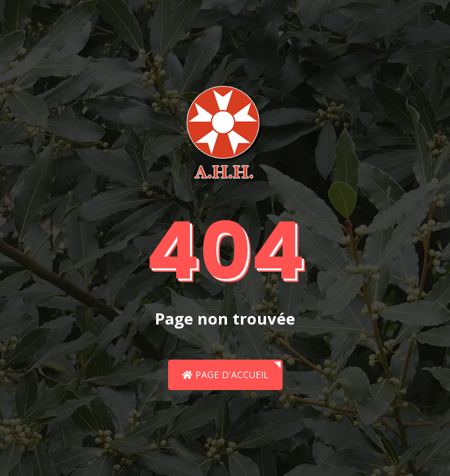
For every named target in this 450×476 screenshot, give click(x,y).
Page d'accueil (225, 375)
